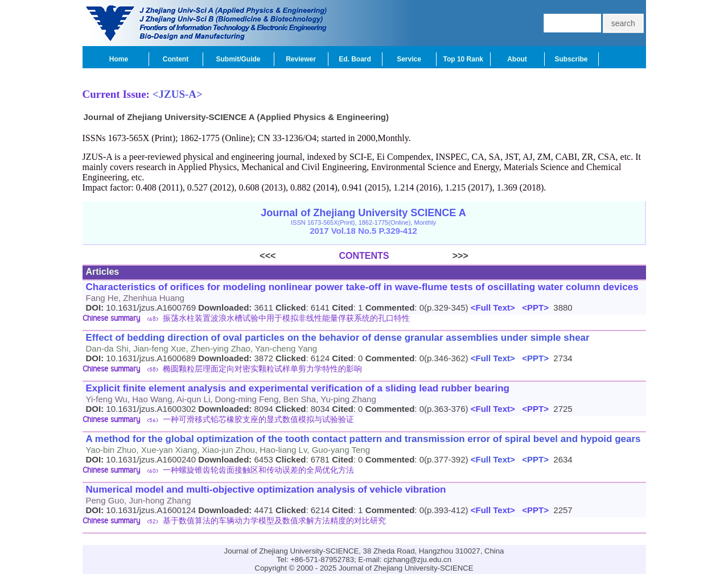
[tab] (364, 319)
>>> (429, 256)
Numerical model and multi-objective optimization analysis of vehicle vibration (266, 490)
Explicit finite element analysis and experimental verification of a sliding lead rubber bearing (298, 388)
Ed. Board (355, 59)
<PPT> (533, 307)
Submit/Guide (238, 59)
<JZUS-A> (178, 94)
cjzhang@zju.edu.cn (418, 559)
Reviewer (301, 59)
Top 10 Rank (463, 59)
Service (409, 59)
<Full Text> (492, 307)
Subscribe (571, 59)
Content (176, 59)
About (517, 59)
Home (119, 59)
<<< (299, 256)
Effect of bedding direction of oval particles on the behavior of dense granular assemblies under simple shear (338, 338)
